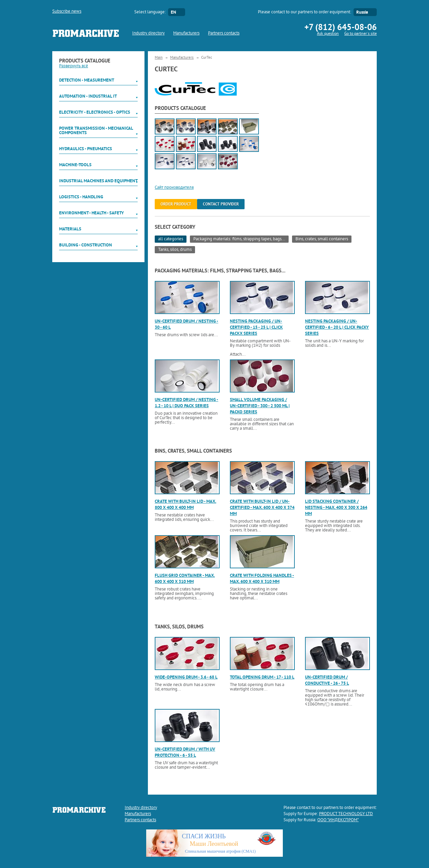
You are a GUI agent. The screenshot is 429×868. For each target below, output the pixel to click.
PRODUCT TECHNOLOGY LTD (346, 814)
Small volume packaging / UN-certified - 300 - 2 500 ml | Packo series (260, 406)
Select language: (150, 12)
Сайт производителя (174, 188)
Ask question (328, 34)
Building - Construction (86, 245)
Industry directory (148, 33)
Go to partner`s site (361, 34)
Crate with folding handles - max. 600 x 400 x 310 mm (262, 578)
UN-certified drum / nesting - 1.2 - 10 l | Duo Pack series (186, 403)
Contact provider (221, 204)
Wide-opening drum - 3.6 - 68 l (186, 677)
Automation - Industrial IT (88, 96)
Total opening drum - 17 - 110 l (262, 677)
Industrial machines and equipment (98, 181)
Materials (70, 229)
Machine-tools (75, 165)
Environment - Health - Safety (92, 213)
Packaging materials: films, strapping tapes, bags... (239, 239)
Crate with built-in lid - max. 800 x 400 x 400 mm (185, 504)
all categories (171, 239)
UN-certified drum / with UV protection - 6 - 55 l (185, 752)
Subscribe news (67, 12)
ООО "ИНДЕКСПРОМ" (338, 820)
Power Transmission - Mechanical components (96, 130)
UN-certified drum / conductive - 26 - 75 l (327, 680)
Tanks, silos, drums (175, 250)
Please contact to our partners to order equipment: (305, 12)
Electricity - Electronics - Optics (95, 112)
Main (159, 58)
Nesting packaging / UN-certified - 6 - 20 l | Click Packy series (337, 327)
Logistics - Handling (81, 197)
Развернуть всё (74, 66)
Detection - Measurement (87, 80)
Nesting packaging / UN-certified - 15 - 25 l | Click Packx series (256, 327)
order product (176, 204)
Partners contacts (224, 33)
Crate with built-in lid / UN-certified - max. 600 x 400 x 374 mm (262, 507)
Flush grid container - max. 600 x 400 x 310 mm (185, 578)
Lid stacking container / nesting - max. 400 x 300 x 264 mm (336, 507)
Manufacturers (186, 33)
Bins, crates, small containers (322, 239)
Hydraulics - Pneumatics (86, 149)
